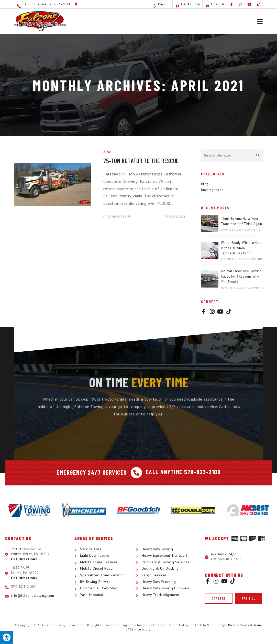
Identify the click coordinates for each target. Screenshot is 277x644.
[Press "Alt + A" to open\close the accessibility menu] (7, 637)
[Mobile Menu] (260, 21)
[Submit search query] (258, 155)
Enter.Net (160, 625)
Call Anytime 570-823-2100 (183, 472)
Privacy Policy (239, 625)
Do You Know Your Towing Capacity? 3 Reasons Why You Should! (241, 276)
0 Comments (252, 230)
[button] (219, 598)
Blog (107, 152)
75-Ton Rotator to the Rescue (141, 161)
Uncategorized (212, 190)
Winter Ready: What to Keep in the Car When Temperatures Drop (242, 248)
